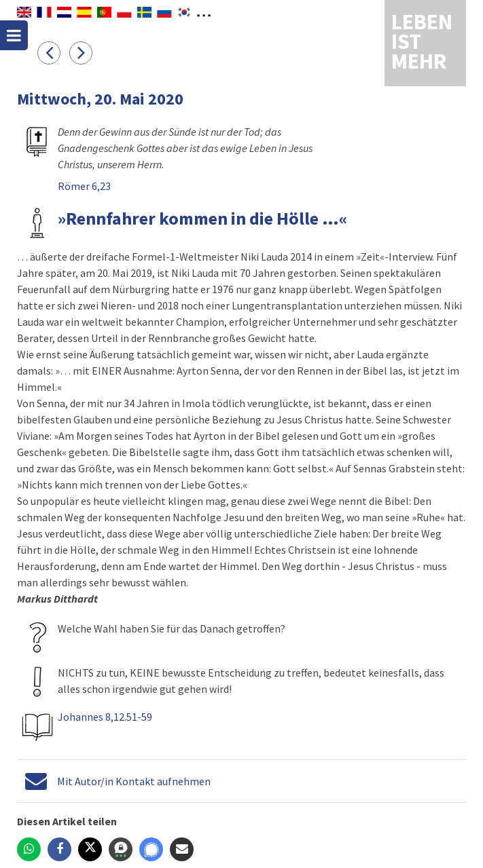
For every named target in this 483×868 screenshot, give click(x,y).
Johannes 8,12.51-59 (105, 717)
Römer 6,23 (84, 186)
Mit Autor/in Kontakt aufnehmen (134, 781)
